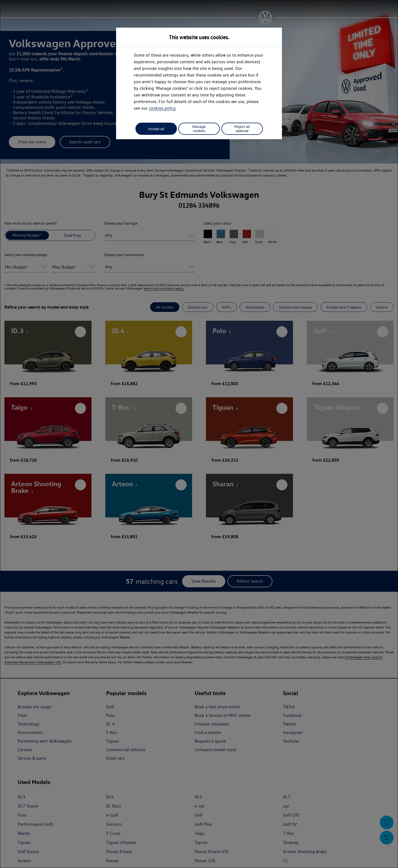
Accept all (156, 129)
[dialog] (199, 434)
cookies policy (162, 108)
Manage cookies (199, 129)
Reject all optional (242, 129)
